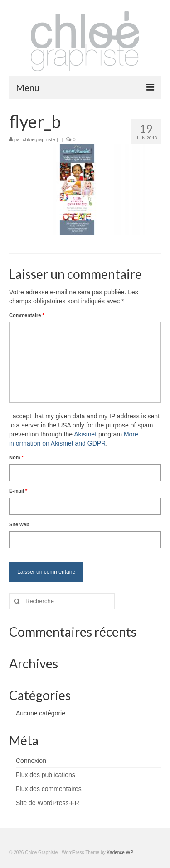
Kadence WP (120, 852)
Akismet (85, 434)
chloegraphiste (39, 139)
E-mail (18, 491)
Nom (16, 457)
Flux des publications (46, 775)
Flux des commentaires (49, 789)
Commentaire (27, 315)
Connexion (31, 761)
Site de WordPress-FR (48, 803)
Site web (19, 524)
